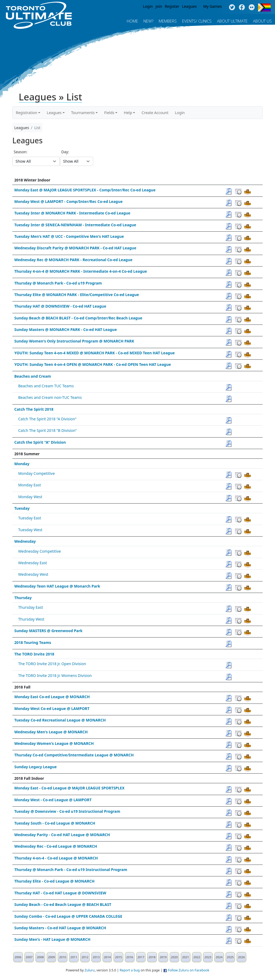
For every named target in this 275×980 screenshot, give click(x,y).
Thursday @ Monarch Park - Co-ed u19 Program (58, 283)
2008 (40, 957)
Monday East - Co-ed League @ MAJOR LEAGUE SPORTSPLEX (69, 788)
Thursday (23, 598)
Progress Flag (264, 8)
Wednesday (25, 541)
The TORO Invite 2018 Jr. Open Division (52, 664)
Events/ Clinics (197, 21)
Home (132, 21)
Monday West (30, 497)
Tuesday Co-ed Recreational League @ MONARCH (60, 720)
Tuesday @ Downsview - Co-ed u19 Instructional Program (67, 811)
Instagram (252, 8)
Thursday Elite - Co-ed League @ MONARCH (54, 881)
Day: (65, 152)
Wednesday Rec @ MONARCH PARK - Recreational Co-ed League (73, 260)
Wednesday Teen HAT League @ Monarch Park (57, 586)
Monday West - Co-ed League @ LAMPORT (53, 800)
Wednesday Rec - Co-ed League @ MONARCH (56, 846)
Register (172, 6)
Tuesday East (30, 518)
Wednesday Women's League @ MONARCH (54, 743)
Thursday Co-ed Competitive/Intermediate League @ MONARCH (74, 755)
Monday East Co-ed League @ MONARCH (52, 697)
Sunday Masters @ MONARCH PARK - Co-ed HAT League (66, 329)
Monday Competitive (37, 473)
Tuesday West (30, 530)
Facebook (242, 8)
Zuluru (90, 970)
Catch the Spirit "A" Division (40, 442)
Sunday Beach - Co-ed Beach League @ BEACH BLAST (63, 904)
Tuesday (22, 508)
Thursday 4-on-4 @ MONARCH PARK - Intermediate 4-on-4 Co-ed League (81, 271)
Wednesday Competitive (40, 551)
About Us (262, 21)
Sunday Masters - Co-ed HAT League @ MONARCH (60, 928)
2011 (74, 957)
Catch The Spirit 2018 (34, 409)
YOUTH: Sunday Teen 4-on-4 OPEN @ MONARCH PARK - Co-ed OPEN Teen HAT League (93, 364)
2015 (118, 957)
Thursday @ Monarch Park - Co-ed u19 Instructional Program (71, 870)
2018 (152, 957)
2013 (96, 957)
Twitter (232, 8)
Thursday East (31, 607)
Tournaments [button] (83, 113)
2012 (85, 957)
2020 (175, 957)
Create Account (155, 113)
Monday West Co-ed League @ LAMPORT (52, 708)
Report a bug (130, 970)
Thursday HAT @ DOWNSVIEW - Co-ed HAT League (60, 306)
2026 (241, 957)
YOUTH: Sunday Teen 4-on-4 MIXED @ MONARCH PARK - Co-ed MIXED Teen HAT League (94, 353)
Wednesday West (33, 574)
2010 (63, 957)
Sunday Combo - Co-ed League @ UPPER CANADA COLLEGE (68, 916)
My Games (213, 6)
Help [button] (128, 113)
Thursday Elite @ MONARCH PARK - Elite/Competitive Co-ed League (77, 295)
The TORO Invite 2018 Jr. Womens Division (55, 675)
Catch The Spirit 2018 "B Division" (48, 430)
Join (159, 6)
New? (148, 21)
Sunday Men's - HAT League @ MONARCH (52, 939)
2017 (141, 957)
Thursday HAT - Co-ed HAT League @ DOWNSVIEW (60, 893)
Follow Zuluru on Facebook (189, 970)
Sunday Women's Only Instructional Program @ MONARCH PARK (74, 341)
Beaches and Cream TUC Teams (46, 386)
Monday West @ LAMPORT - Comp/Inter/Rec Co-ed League (68, 201)
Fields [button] (109, 113)
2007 (29, 957)
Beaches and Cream (33, 376)
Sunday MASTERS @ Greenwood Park (48, 631)
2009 (52, 957)
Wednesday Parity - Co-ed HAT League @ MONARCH (62, 835)
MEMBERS (168, 21)
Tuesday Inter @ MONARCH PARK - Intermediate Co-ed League (72, 213)
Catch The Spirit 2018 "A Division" (47, 419)
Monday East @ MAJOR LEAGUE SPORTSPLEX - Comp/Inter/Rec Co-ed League (85, 190)
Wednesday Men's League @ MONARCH (51, 732)
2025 (230, 957)
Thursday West (31, 619)
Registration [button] (27, 113)
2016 (130, 957)
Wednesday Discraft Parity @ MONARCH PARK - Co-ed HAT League (75, 248)
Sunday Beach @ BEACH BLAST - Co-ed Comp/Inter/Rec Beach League (78, 318)
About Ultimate (232, 21)
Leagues (189, 6)
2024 (219, 957)
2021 (186, 957)
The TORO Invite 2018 (34, 654)
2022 (197, 957)
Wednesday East (33, 563)
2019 (163, 957)
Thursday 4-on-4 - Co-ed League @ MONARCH (56, 858)
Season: (21, 152)
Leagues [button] (54, 113)
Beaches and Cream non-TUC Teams (50, 397)
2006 (18, 957)
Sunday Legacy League (35, 767)
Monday (22, 464)
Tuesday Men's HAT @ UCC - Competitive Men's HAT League (69, 236)
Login (148, 6)
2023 (208, 957)
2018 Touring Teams (33, 642)
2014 (107, 957)
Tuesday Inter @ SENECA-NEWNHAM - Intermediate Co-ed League (75, 225)
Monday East (30, 485)
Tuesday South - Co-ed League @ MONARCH (55, 823)
